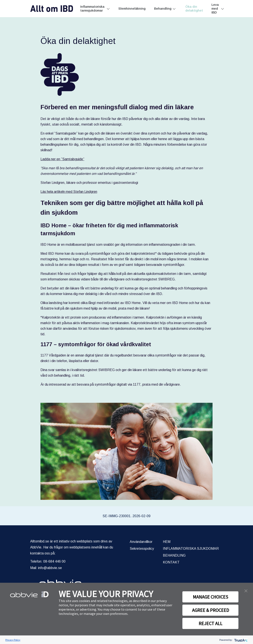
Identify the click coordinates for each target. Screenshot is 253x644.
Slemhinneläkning (132, 8)
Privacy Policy (13, 640)
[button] (246, 590)
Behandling (163, 8)
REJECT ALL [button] (211, 623)
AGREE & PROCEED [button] (211, 610)
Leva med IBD (215, 8)
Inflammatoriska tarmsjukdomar (92, 8)
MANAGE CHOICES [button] (211, 597)
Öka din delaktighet (194, 8)
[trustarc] (240, 640)
